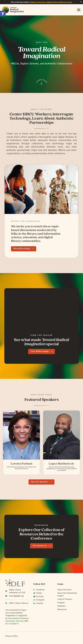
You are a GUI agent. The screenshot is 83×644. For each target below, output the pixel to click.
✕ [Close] (81, 2)
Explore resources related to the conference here (51, 2)
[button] (3, 14)
